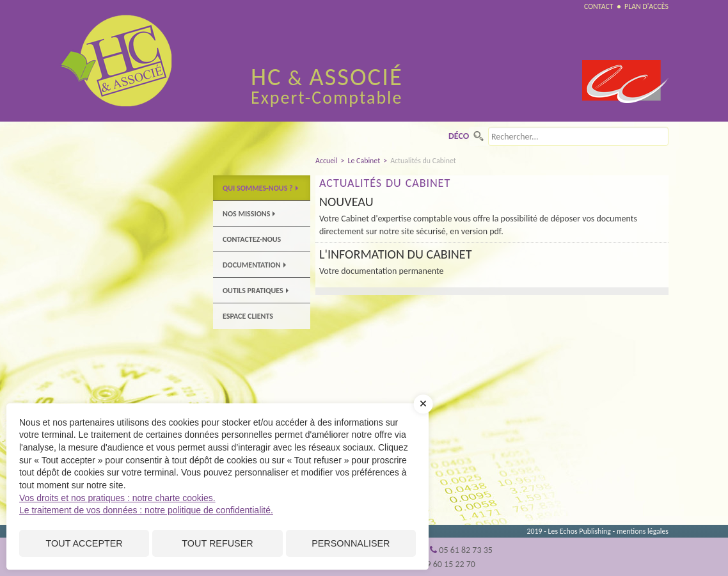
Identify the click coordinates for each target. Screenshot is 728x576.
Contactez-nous (252, 239)
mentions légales (643, 531)
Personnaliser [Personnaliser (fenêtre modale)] (351, 543)
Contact (599, 6)
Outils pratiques (256, 291)
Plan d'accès (646, 6)
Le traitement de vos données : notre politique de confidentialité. (146, 510)
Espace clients (248, 316)
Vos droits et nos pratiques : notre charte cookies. (117, 498)
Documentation (254, 265)
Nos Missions (249, 214)
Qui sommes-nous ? (260, 188)
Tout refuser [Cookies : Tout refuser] (217, 543)
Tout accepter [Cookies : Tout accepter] (84, 543)
